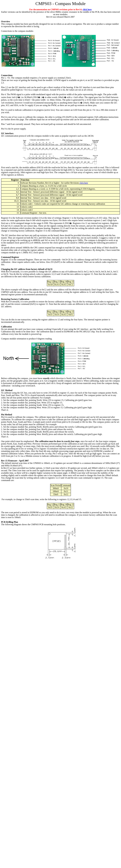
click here (87, 9)
